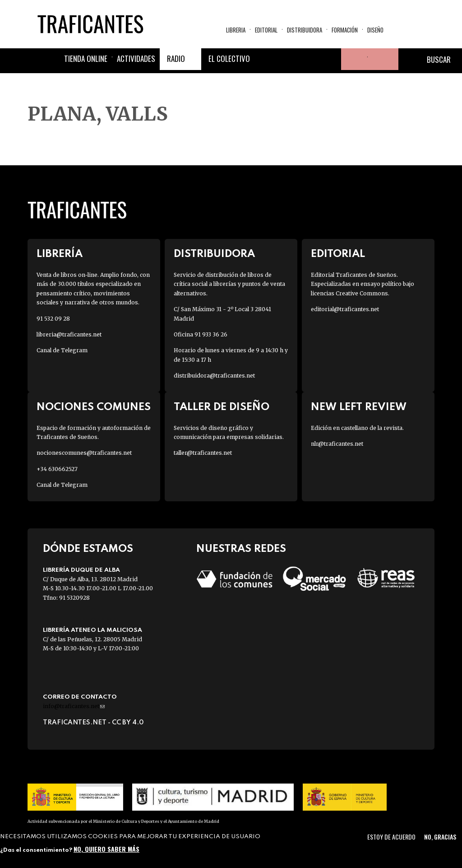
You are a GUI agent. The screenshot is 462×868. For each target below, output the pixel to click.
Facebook (265, 59)
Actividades (136, 58)
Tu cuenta (352, 59)
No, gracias (440, 837)
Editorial (266, 30)
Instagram (309, 59)
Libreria (236, 30)
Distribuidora (305, 30)
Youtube (330, 59)
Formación (345, 30)
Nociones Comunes (94, 407)
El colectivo (229, 58)
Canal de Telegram (62, 350)
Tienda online (86, 58)
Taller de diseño (222, 407)
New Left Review (359, 407)
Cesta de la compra (383, 59)
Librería (60, 254)
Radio (176, 58)
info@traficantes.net (74, 706)
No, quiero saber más (106, 849)
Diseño (375, 30)
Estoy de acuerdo (391, 837)
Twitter (287, 59)
